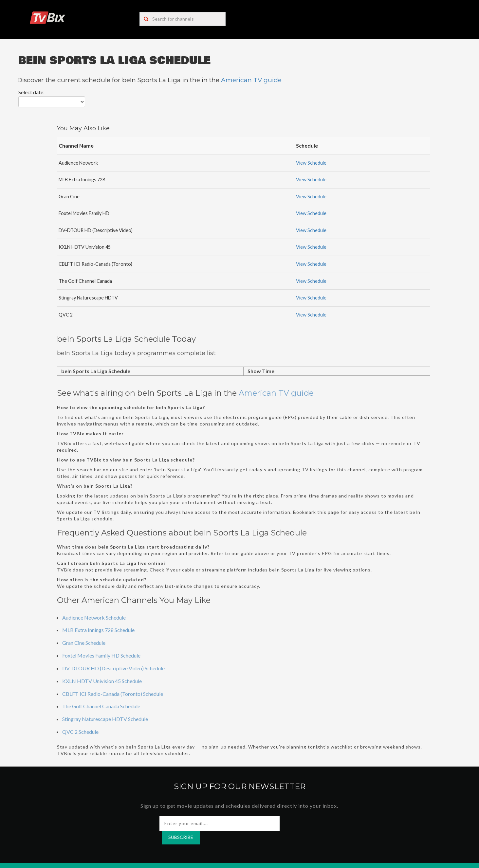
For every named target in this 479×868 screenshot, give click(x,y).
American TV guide (251, 80)
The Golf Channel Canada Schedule (101, 706)
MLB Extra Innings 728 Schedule (98, 630)
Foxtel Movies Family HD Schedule (101, 655)
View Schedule (311, 163)
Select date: (31, 92)
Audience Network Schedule (94, 617)
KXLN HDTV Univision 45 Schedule (102, 681)
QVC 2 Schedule (80, 732)
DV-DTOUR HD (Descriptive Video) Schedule (113, 668)
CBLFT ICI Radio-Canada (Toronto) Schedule (113, 694)
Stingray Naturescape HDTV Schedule (105, 719)
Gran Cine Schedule (84, 643)
